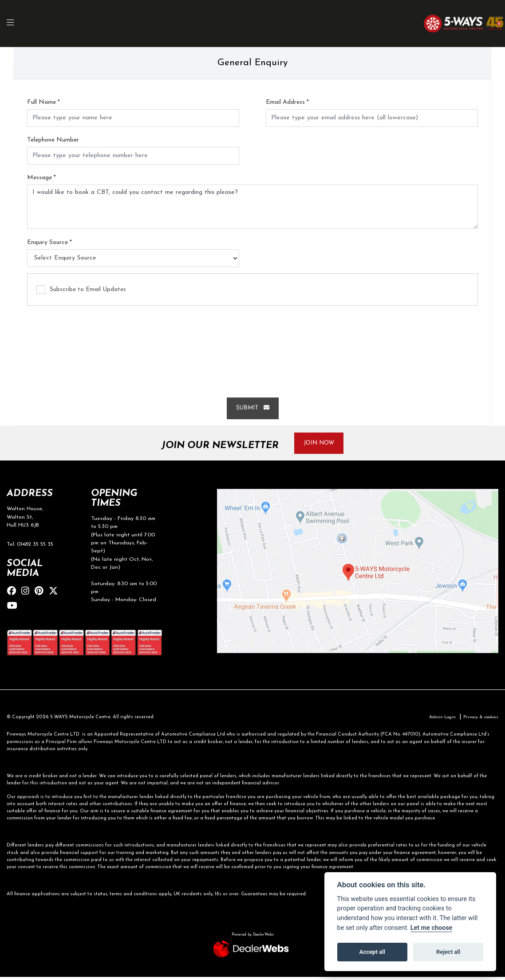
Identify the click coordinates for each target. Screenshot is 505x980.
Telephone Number (53, 140)
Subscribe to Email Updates (81, 290)
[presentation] (252, 348)
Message (41, 178)
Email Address (287, 102)
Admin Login (437, 720)
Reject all (448, 952)
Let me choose (432, 928)
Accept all (372, 952)
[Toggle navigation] (15, 24)
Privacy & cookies (479, 720)
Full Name (43, 102)
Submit (252, 409)
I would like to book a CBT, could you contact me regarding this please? (252, 207)
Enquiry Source (49, 243)
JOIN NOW (323, 444)
